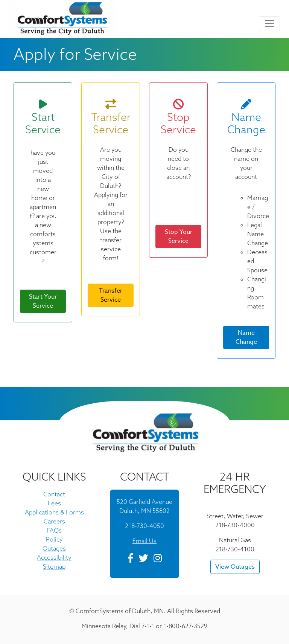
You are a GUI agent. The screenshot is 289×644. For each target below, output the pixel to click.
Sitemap (54, 566)
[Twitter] (144, 559)
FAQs (54, 530)
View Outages (235, 567)
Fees (54, 503)
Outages (54, 548)
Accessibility (54, 557)
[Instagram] (158, 559)
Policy (54, 539)
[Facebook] (131, 559)
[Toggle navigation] (269, 24)
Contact (54, 494)
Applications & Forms (54, 512)
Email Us (144, 541)
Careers (54, 521)
